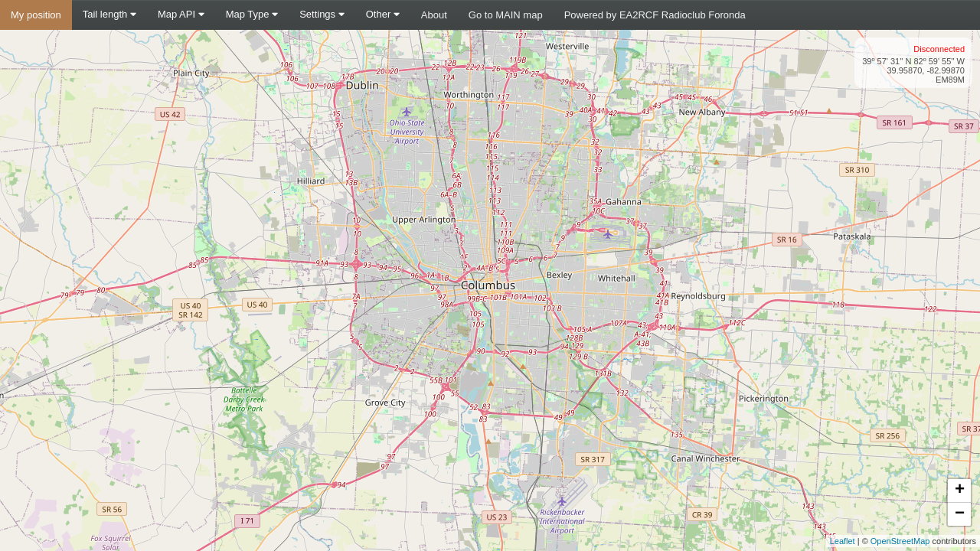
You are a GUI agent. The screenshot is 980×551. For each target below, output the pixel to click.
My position (36, 15)
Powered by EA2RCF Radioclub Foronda (655, 15)
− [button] (960, 514)
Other (383, 14)
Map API (181, 14)
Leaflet (843, 541)
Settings (322, 14)
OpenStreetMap (900, 541)
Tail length (109, 14)
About (434, 15)
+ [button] (960, 491)
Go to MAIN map (506, 15)
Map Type (252, 14)
